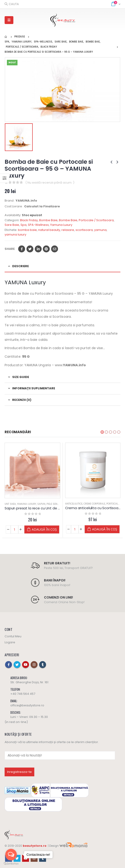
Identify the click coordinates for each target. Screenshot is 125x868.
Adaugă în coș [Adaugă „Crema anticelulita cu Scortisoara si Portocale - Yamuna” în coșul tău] (105, 529)
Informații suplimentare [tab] (34, 388)
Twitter (30, 249)
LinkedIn (38, 249)
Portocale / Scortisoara (96, 220)
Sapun (41, 504)
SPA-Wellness (38, 225)
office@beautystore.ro (27, 705)
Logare (10, 642)
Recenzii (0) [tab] (22, 400)
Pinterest (46, 249)
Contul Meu (13, 636)
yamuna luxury (15, 234)
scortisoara (84, 230)
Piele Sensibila (55, 504)
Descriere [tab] (20, 266)
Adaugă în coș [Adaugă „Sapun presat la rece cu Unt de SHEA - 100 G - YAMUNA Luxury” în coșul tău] (44, 529)
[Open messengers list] (11, 855)
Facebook (22, 249)
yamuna (100, 230)
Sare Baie (12, 225)
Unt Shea (10, 504)
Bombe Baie (48, 220)
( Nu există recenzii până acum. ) (50, 183)
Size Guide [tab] (21, 377)
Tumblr (43, 665)
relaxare (68, 230)
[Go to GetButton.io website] (11, 863)
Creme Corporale (94, 504)
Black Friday (29, 220)
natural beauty (49, 230)
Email (55, 249)
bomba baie (27, 230)
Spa (23, 225)
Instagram (34, 665)
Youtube (26, 665)
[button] (102, 432)
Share (10, 249)
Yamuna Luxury (61, 225)
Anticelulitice (74, 504)
